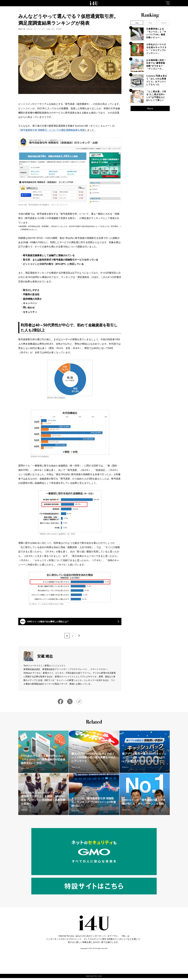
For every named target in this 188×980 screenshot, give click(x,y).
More (150, 108)
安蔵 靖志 (29, 29)
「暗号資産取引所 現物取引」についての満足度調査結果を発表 (52, 130)
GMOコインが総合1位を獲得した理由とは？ (54, 623)
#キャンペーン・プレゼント (139, 772)
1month (164, 23)
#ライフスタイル (87, 772)
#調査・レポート (100, 772)
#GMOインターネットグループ (40, 772)
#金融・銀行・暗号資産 (54, 29)
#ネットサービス (39, 29)
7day (150, 23)
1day (137, 23)
